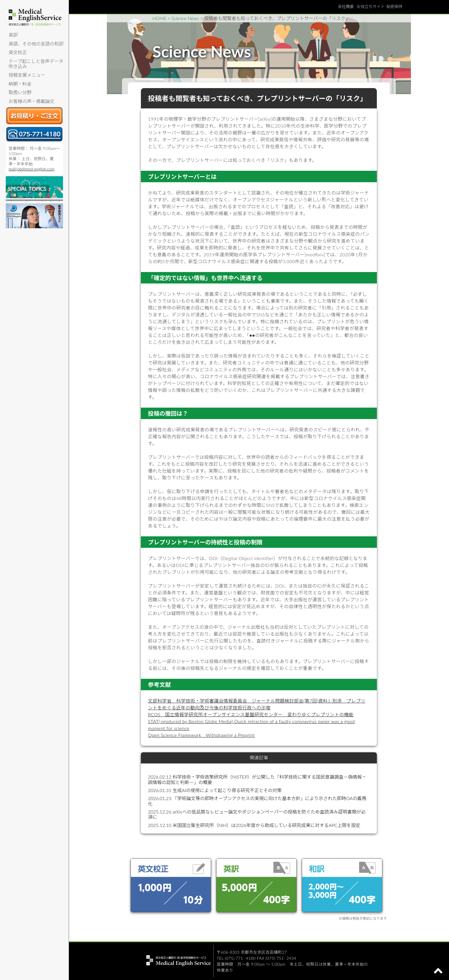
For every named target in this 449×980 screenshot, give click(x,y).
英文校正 (18, 52)
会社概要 (346, 6)
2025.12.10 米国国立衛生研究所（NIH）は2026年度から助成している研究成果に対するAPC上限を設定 (254, 825)
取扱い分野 (20, 92)
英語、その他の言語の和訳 (36, 44)
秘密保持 (394, 6)
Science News (185, 18)
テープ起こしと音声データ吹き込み (36, 64)
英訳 (13, 35)
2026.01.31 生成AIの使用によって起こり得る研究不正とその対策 (215, 790)
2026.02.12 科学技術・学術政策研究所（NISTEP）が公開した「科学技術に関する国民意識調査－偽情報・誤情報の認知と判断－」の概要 (257, 779)
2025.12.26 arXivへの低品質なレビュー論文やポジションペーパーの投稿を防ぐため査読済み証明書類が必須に (257, 814)
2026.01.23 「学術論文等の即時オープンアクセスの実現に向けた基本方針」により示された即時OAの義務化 (257, 801)
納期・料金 (20, 84)
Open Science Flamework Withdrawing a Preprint (201, 735)
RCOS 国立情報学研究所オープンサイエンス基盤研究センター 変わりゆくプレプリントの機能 (251, 714)
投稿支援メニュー (27, 75)
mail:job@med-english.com (31, 169)
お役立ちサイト (371, 6)
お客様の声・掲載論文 (31, 101)
